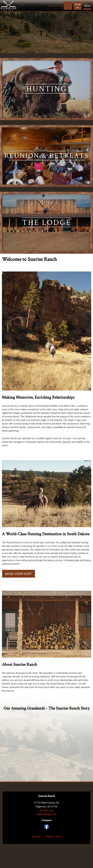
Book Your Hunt (19, 574)
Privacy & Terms (53, 837)
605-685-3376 (46, 810)
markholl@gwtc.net (46, 814)
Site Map (36, 837)
